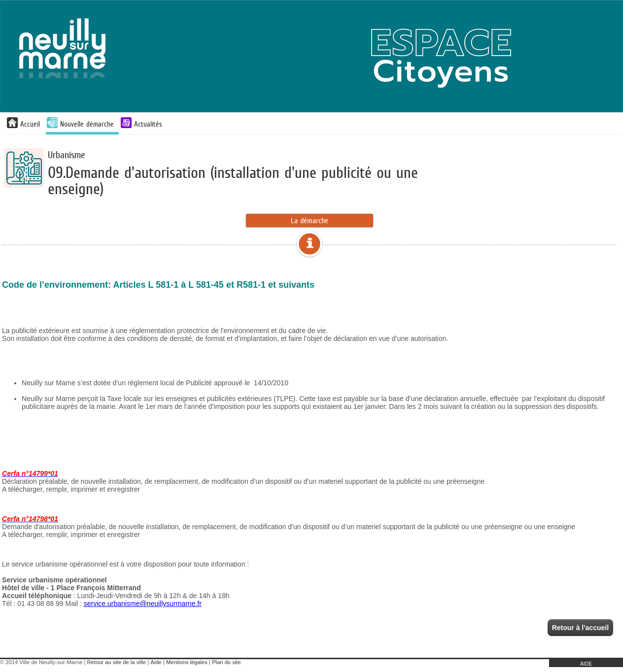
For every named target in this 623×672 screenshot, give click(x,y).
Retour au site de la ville (117, 662)
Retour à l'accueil (580, 628)
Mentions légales (187, 662)
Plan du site (226, 662)
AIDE (586, 664)
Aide (156, 662)
